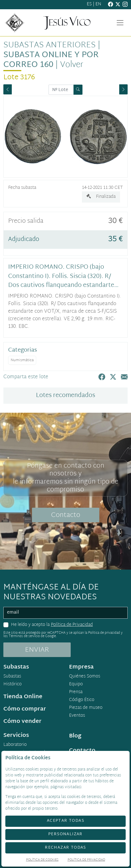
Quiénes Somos (85, 677)
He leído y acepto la (52, 625)
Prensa (76, 692)
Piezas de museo (86, 708)
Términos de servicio (24, 636)
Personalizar (65, 834)
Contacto (66, 515)
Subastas (12, 677)
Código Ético (82, 700)
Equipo (76, 684)
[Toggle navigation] (120, 23)
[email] (65, 613)
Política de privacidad (104, 633)
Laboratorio (15, 745)
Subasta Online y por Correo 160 (51, 60)
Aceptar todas (65, 821)
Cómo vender (22, 721)
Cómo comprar (25, 709)
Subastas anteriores (50, 46)
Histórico (12, 684)
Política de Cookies (42, 860)
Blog (75, 736)
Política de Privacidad (72, 625)
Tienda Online (23, 697)
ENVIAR (37, 650)
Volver (72, 65)
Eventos (77, 716)
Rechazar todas (65, 848)
